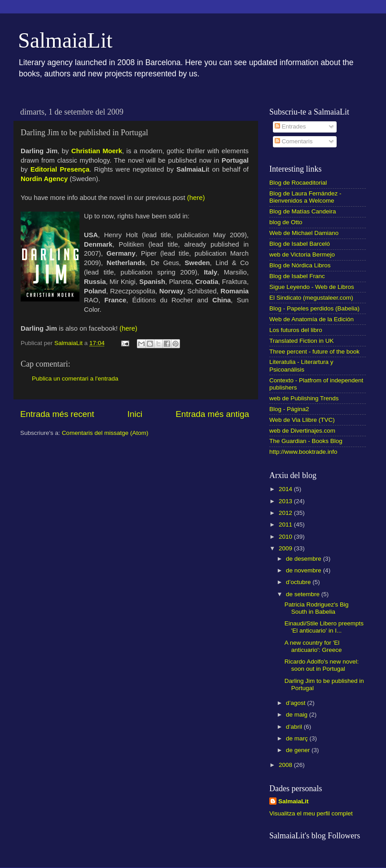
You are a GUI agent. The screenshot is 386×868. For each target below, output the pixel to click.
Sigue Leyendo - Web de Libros (312, 287)
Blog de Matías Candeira (303, 211)
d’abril (295, 727)
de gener (299, 750)
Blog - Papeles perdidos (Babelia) (314, 308)
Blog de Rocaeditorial (298, 183)
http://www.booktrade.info (303, 452)
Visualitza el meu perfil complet (311, 813)
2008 (286, 765)
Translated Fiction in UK (302, 341)
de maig (298, 715)
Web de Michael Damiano (304, 233)
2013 (286, 501)
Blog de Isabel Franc (297, 276)
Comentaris (294, 141)
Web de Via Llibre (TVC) (302, 420)
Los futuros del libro (296, 330)
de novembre (305, 570)
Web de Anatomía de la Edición (311, 319)
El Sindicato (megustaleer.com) (311, 298)
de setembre (304, 594)
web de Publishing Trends (304, 398)
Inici (135, 414)
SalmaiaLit (65, 40)
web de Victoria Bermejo (302, 255)
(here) (196, 198)
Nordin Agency (44, 179)
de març (298, 738)
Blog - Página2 (289, 409)
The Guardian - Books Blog (306, 441)
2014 (286, 489)
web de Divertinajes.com (302, 431)
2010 (286, 537)
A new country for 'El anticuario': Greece (313, 646)
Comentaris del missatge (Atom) (105, 433)
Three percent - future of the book (314, 352)
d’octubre (299, 582)
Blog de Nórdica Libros (300, 265)
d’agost (296, 703)
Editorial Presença (60, 169)
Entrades (290, 126)
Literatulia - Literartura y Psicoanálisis (301, 365)
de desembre (305, 559)
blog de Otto (286, 222)
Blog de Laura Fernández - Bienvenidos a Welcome (305, 197)
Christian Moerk (97, 151)
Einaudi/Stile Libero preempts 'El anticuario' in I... (324, 627)
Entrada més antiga (212, 414)
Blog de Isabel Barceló (300, 244)
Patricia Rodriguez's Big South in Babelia (317, 608)
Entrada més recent (57, 414)
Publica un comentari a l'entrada (75, 379)
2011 (286, 525)
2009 (286, 548)
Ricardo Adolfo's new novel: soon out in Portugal (322, 665)
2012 (286, 513)
